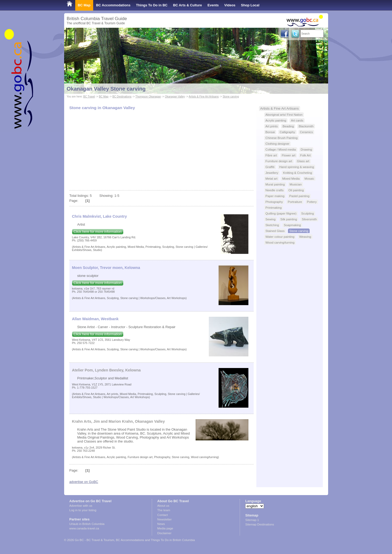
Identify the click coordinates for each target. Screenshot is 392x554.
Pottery (312, 202)
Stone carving (231, 97)
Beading (288, 126)
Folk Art (305, 155)
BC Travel (89, 97)
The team (164, 510)
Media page (165, 528)
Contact (163, 515)
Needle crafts (275, 190)
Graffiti (270, 167)
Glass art (303, 161)
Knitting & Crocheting (297, 173)
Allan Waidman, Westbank (95, 319)
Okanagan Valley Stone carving (106, 89)
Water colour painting (280, 237)
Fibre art (271, 155)
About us (163, 506)
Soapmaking (292, 225)
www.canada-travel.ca (84, 528)
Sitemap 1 (252, 520)
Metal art (271, 178)
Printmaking (274, 208)
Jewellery (272, 173)
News (161, 524)
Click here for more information (98, 232)
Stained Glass (275, 231)
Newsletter (164, 519)
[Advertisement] (161, 151)
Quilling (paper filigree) (281, 213)
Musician (296, 184)
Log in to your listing (83, 510)
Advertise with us (81, 506)
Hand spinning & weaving (297, 167)
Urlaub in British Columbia (87, 524)
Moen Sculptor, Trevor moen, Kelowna (106, 268)
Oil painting (296, 190)
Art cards (297, 120)
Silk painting (289, 219)
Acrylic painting (276, 120)
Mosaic (309, 178)
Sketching (272, 225)
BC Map (84, 5)
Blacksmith (306, 126)
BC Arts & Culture (187, 5)
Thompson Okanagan (148, 97)
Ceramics (306, 132)
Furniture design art (279, 161)
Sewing (271, 219)
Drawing (306, 149)
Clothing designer (278, 144)
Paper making (275, 196)
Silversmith (309, 219)
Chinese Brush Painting (282, 138)
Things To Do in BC (152, 5)
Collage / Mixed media (281, 149)
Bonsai (270, 132)
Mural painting (275, 184)
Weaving (305, 237)
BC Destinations (122, 97)
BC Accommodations (113, 5)
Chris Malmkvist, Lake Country (100, 216)
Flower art (289, 155)
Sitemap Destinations (260, 524)
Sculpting (308, 213)
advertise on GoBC (84, 482)
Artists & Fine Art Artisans (204, 97)
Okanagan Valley (175, 97)
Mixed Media (291, 178)
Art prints (272, 126)
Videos (230, 5)
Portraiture (295, 202)
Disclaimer (164, 533)
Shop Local (250, 5)
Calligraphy (287, 132)
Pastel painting (299, 196)
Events (213, 5)
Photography (274, 202)
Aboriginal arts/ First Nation (284, 115)
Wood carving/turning (280, 242)
